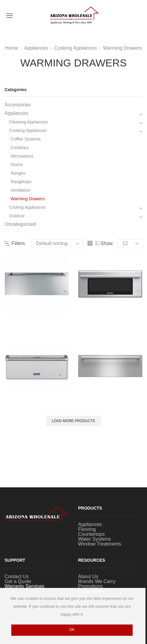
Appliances (36, 48)
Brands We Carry (97, 581)
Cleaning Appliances (29, 122)
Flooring (87, 529)
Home (12, 48)
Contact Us (17, 576)
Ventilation (21, 190)
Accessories (18, 105)
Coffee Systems (26, 139)
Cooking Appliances (75, 48)
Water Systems (95, 539)
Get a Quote (18, 581)
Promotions (90, 586)
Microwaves (22, 156)
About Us (88, 576)
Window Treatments (100, 544)
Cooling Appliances (27, 207)
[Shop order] (57, 244)
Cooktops (20, 148)
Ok (72, 630)
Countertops (91, 534)
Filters (15, 244)
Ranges (18, 173)
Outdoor (17, 216)
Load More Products (73, 421)
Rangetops (21, 182)
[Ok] (138, 616)
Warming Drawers (122, 48)
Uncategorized (20, 224)
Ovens (17, 165)
